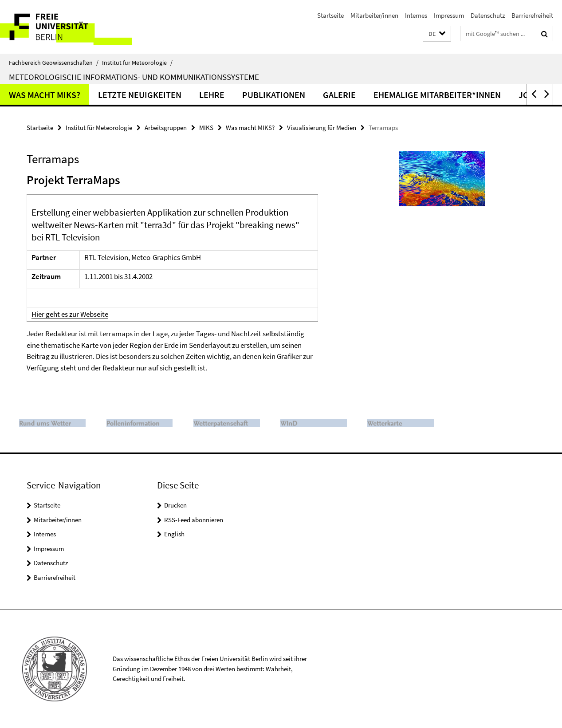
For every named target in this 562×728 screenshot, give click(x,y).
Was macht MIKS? (45, 95)
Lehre (212, 95)
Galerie (339, 95)
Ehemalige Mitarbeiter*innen (437, 95)
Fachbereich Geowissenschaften (54, 63)
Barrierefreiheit (532, 15)
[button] (437, 34)
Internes (416, 15)
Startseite (330, 15)
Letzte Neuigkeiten (140, 95)
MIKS (206, 128)
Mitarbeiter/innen (374, 15)
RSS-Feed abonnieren (194, 520)
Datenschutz (488, 15)
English (174, 534)
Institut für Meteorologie (137, 63)
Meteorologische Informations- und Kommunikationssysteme (134, 77)
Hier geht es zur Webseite (70, 314)
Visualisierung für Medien (322, 128)
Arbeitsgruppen (166, 128)
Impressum (449, 15)
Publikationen (274, 95)
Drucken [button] (175, 505)
